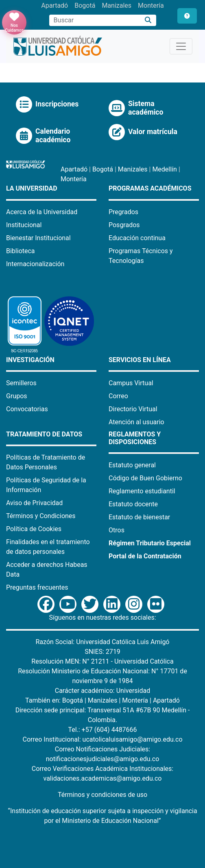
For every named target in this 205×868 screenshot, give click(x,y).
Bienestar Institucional (38, 238)
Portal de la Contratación (145, 556)
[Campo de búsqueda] (95, 20)
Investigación (30, 360)
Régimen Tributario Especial (150, 543)
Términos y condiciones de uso (102, 795)
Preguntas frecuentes (37, 587)
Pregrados (123, 212)
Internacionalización (35, 264)
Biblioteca (21, 251)
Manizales (117, 5)
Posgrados (124, 225)
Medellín (165, 169)
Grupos (17, 396)
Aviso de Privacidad (34, 503)
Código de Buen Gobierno (145, 478)
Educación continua (137, 238)
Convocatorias (27, 409)
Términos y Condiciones (41, 516)
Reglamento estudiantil (142, 491)
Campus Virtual (131, 383)
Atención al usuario (136, 422)
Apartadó (55, 5)
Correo (118, 396)
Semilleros (21, 383)
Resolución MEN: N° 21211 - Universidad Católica (102, 661)
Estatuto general (132, 465)
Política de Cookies (34, 529)
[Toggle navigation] (181, 46)
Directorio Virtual (133, 409)
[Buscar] (148, 21)
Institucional (24, 225)
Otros (117, 530)
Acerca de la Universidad (42, 212)
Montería (151, 5)
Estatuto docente (133, 504)
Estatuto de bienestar (139, 517)
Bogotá (85, 5)
